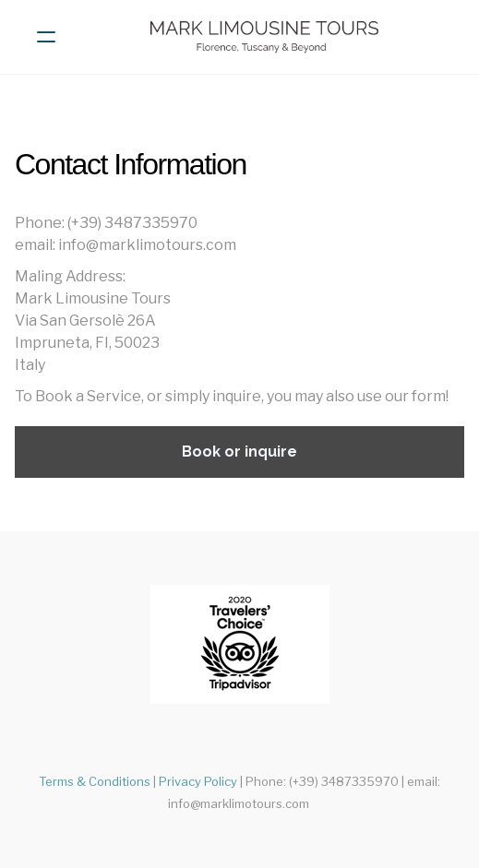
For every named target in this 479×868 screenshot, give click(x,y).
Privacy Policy (198, 781)
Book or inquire (239, 452)
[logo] (263, 37)
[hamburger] (46, 37)
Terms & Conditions (95, 781)
